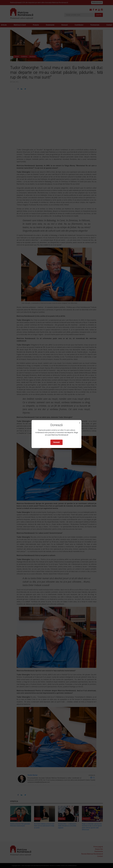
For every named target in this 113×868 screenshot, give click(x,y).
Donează (56, 442)
